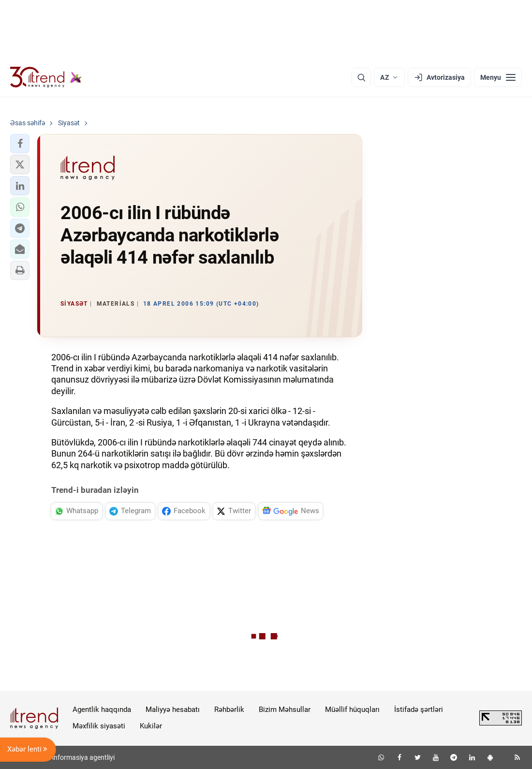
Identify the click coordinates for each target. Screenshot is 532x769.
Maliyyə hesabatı (173, 710)
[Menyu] (498, 77)
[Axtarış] (361, 77)
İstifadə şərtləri (419, 710)
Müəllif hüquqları (352, 710)
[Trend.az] (46, 77)
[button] (20, 144)
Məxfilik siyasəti (99, 726)
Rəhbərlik (229, 710)
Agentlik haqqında (102, 710)
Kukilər (151, 726)
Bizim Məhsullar (285, 710)
